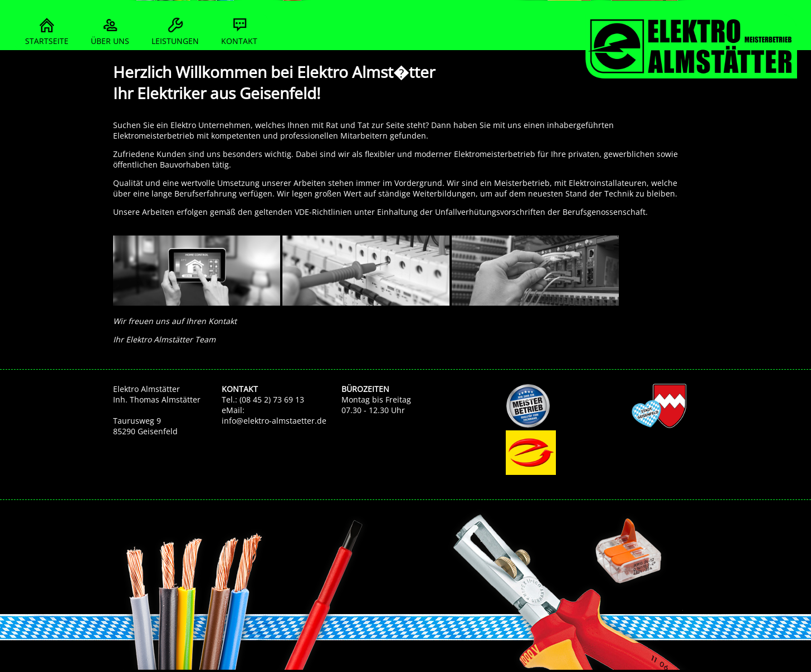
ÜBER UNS (110, 30)
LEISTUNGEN (175, 30)
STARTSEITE (47, 30)
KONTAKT (239, 30)
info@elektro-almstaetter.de (274, 421)
